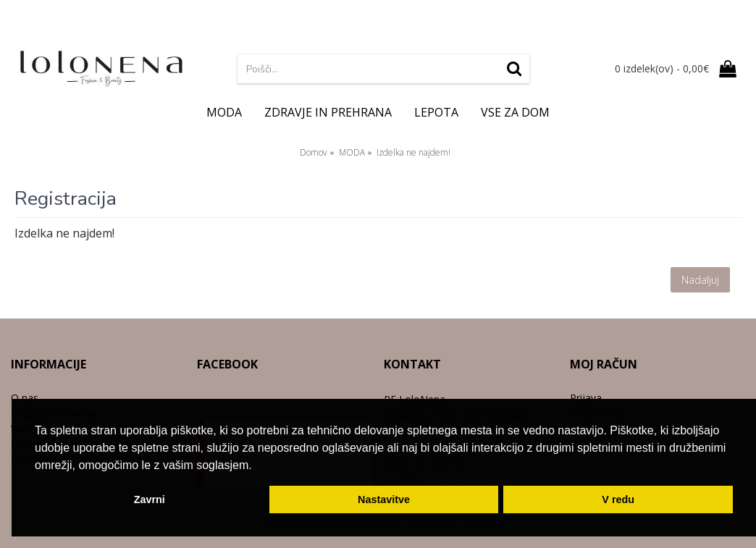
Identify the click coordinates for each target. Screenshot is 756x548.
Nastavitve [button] (384, 499)
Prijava (586, 398)
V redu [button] (618, 499)
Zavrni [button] (150, 499)
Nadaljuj (700, 280)
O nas (25, 398)
